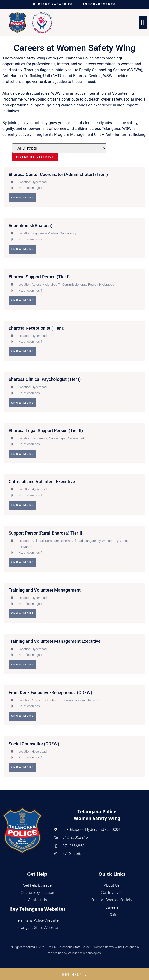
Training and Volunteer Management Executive (55, 641)
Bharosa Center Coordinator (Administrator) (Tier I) (58, 174)
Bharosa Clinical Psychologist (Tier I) (45, 379)
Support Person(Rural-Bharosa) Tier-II (45, 533)
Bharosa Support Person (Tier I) (39, 277)
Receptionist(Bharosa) (30, 226)
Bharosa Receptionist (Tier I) (36, 328)
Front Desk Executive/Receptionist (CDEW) (50, 693)
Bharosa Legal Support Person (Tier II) (46, 430)
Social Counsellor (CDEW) (34, 744)
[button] (143, 23)
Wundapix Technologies (84, 953)
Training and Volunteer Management (45, 590)
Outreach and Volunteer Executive (42, 482)
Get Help (75, 975)
